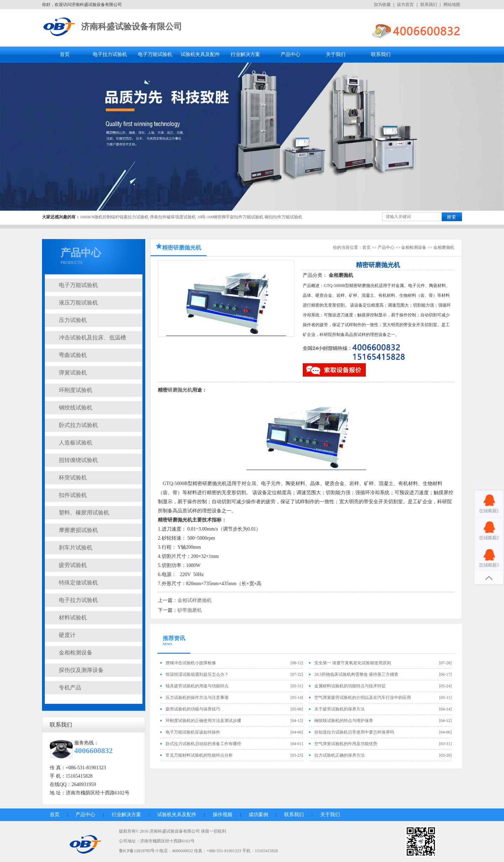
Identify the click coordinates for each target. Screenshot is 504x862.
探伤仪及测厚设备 (81, 670)
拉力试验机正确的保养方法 (339, 755)
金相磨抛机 (444, 247)
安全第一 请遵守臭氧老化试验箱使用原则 (353, 663)
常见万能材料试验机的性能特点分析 (199, 755)
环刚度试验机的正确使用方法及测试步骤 (203, 721)
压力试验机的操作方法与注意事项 (197, 698)
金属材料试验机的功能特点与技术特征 (350, 686)
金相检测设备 (76, 653)
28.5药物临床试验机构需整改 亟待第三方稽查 (356, 674)
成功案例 (258, 815)
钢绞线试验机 (76, 408)
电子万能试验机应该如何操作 (193, 732)
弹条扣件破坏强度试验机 (173, 217)
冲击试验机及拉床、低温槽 (92, 338)
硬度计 (67, 635)
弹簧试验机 (73, 373)
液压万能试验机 (78, 303)
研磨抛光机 (180, 390)
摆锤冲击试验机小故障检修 (191, 663)
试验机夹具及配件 (200, 54)
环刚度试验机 (76, 390)
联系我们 (429, 5)
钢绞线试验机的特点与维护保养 (344, 721)
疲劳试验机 (73, 565)
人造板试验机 (76, 443)
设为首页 (405, 5)
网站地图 (452, 5)
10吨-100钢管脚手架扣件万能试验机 (230, 217)
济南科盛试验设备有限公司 (132, 27)
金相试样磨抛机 (195, 600)
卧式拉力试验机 (78, 425)
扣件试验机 (73, 495)
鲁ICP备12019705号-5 (139, 851)
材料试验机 (73, 618)
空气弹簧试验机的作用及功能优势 (346, 744)
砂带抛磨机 (190, 610)
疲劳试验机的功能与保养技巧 (193, 709)
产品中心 (290, 54)
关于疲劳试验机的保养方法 (339, 709)
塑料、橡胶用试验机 (84, 513)
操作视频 (223, 815)
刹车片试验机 (76, 548)
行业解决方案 (245, 54)
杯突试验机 (73, 478)
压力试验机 (73, 320)
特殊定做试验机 (78, 583)
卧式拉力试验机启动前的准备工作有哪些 (203, 744)
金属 (251, 483)
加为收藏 (382, 5)
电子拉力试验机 (110, 54)
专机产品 (70, 688)
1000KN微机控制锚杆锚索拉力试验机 (114, 217)
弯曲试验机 (73, 355)
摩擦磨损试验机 (78, 530)
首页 (65, 54)
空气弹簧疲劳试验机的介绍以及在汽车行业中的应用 (363, 698)
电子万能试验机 (155, 54)
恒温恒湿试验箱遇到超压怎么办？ (197, 674)
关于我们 (336, 54)
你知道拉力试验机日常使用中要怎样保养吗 (354, 732)
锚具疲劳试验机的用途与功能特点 (197, 686)
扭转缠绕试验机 (78, 460)
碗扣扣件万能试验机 (283, 217)
